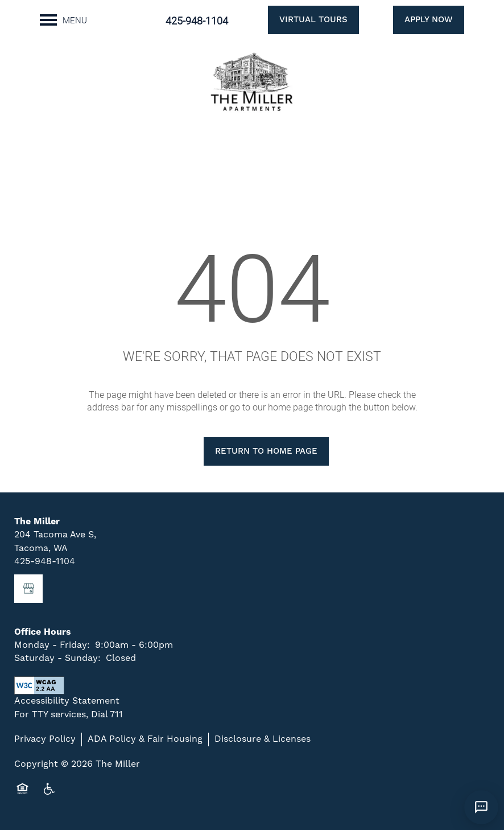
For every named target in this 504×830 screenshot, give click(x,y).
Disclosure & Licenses (263, 739)
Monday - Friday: (52, 645)
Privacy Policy (45, 739)
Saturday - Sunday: (57, 658)
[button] (299, 20)
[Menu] (63, 20)
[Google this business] (28, 589)
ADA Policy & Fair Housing (145, 739)
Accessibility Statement (67, 701)
